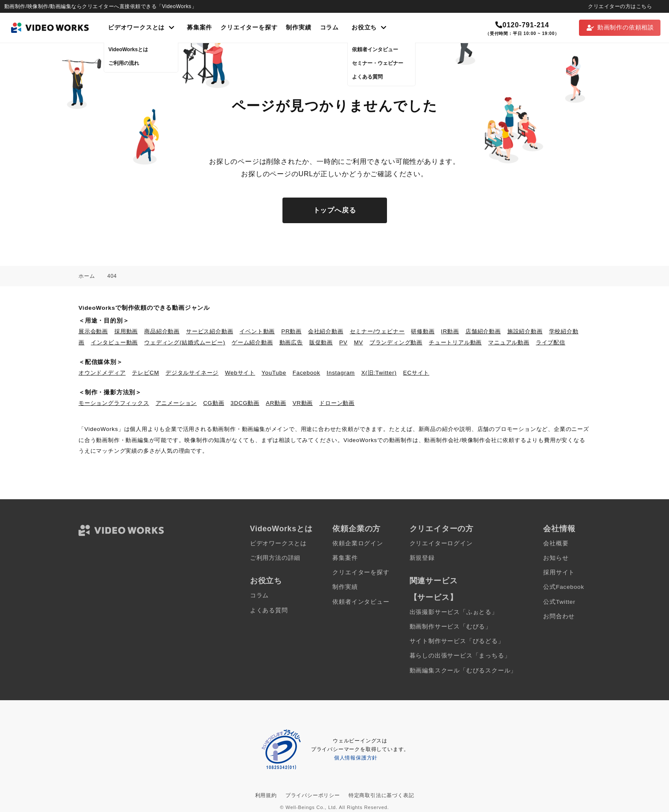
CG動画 (214, 403)
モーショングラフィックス (114, 403)
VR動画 (303, 403)
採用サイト (559, 572)
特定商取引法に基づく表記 (381, 795)
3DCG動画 (245, 403)
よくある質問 (269, 610)
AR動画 (276, 403)
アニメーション (176, 403)
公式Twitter (559, 602)
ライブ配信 (551, 342)
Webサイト (240, 373)
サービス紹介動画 (209, 331)
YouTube (274, 373)
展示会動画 (93, 331)
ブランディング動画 (396, 342)
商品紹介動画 (162, 331)
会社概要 (556, 543)
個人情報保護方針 (356, 758)
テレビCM (145, 373)
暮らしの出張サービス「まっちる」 (460, 656)
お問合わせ (559, 616)
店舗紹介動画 (483, 331)
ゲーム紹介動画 (252, 342)
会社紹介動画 (326, 331)
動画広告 (291, 342)
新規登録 (422, 558)
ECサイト (416, 373)
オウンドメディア (102, 373)
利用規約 (266, 795)
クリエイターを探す (249, 28)
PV (343, 342)
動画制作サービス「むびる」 (451, 627)
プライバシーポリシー (313, 795)
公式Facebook (564, 587)
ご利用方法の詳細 (275, 558)
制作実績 (298, 28)
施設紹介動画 (525, 331)
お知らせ (556, 558)
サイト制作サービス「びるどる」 (457, 641)
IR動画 (450, 331)
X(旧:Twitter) (379, 373)
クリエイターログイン (441, 543)
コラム (329, 28)
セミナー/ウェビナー (377, 331)
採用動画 (126, 331)
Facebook (307, 373)
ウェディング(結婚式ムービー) (185, 342)
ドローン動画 (337, 403)
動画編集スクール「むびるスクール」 (463, 671)
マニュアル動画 (509, 342)
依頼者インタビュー (361, 602)
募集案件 (199, 28)
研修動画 (423, 331)
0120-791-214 (522, 25)
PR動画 (291, 331)
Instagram (341, 373)
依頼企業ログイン (358, 543)
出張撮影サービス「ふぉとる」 (454, 612)
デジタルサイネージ (192, 373)
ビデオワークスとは (278, 543)
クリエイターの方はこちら (620, 6)
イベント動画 (257, 331)
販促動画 (321, 342)
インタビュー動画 (114, 342)
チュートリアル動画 (455, 342)
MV (358, 342)
